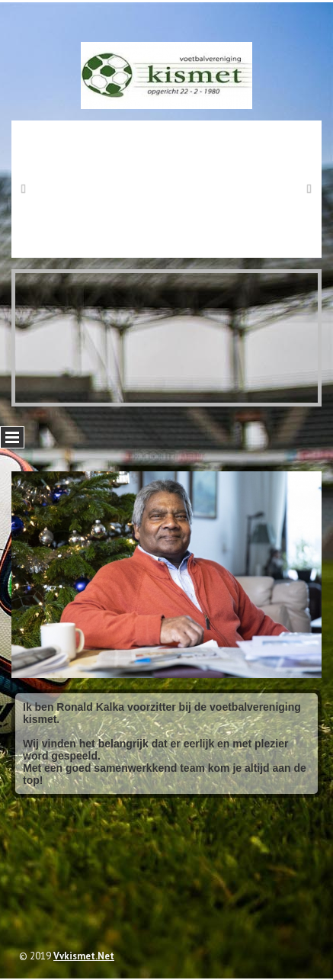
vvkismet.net (84, 956)
